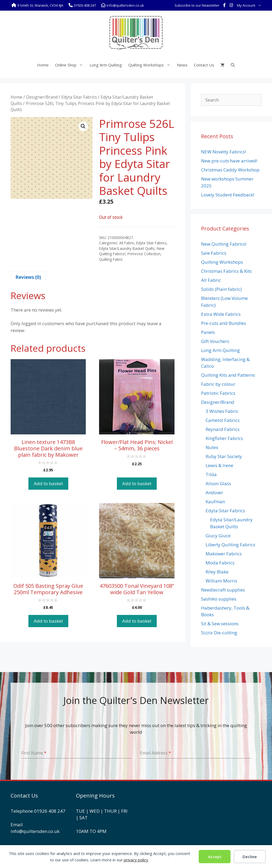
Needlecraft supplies (223, 590)
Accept (215, 857)
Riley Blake (217, 572)
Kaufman (215, 502)
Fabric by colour (218, 384)
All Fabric (127, 243)
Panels (208, 332)
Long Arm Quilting (106, 65)
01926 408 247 (50, 811)
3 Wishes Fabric (222, 411)
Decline (250, 857)
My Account (250, 5)
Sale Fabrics (214, 253)
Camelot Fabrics (223, 420)
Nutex (212, 447)
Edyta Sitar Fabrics (79, 97)
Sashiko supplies (219, 599)
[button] (83, 126)
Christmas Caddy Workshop (230, 170)
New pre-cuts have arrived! (229, 161)
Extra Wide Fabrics (221, 314)
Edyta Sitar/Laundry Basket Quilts (127, 248)
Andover (214, 492)
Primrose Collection (144, 254)
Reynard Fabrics (223, 429)
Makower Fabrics (224, 554)
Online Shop (71, 65)
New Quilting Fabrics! (224, 244)
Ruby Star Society (224, 456)
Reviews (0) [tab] (28, 277)
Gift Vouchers (215, 341)
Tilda (211, 474)
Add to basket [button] (48, 483)
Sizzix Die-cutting (219, 633)
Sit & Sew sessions (220, 624)
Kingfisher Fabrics (224, 438)
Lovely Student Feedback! (228, 195)
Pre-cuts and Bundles (224, 323)
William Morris (221, 581)
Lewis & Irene (219, 465)
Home (43, 65)
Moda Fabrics (220, 563)
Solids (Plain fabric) (221, 289)
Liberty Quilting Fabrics (230, 545)
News (182, 65)
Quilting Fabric (111, 259)
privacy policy (136, 860)
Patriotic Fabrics (218, 393)
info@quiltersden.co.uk (35, 831)
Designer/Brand (42, 97)
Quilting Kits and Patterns (228, 375)
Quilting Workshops (151, 65)
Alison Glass (218, 483)
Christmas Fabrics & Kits (226, 271)
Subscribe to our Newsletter (197, 5)
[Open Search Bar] (233, 65)
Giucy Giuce (218, 536)
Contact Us (204, 65)
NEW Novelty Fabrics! (224, 152)
